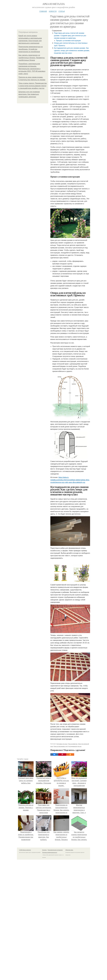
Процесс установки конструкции (68, 41)
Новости (53, 11)
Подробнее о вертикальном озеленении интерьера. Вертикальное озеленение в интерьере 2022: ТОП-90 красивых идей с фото (32, 69)
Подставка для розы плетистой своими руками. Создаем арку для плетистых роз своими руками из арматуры (70, 36)
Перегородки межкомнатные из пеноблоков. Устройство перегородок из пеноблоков (31, 49)
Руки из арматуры (73, 744)
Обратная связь (69, 850)
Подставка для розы (62, 744)
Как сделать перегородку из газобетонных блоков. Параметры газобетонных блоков (32, 58)
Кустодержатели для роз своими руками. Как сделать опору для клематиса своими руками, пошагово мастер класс (72, 51)
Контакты (44, 850)
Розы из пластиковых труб (61, 746)
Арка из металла (54, 4)
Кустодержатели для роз (75, 746)
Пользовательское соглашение (55, 850)
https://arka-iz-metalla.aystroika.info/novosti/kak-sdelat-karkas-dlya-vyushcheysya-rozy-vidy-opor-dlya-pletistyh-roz (70, 480)
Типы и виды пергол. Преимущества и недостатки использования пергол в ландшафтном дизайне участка (33, 86)
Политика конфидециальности (50, 852)
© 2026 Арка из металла (25, 850)
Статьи (62, 11)
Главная (43, 11)
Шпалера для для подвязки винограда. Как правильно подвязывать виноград (29, 94)
